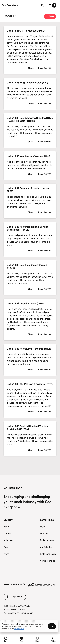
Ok (52, 626)
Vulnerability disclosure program (18, 613)
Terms (22, 610)
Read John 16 (44, 68)
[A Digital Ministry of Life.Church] (30, 583)
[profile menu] (52, 5)
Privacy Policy (10, 610)
